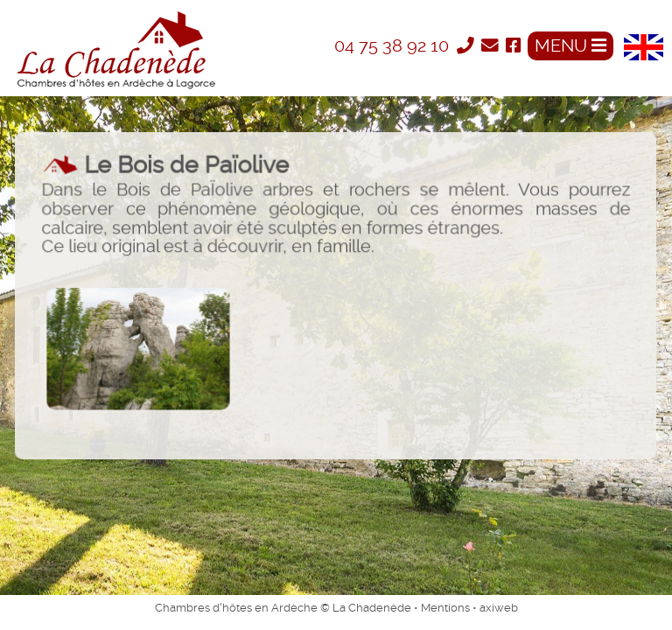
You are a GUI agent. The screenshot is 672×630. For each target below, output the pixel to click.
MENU (570, 46)
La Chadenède (372, 608)
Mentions (445, 608)
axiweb (499, 608)
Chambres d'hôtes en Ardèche (236, 608)
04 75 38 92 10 (394, 46)
